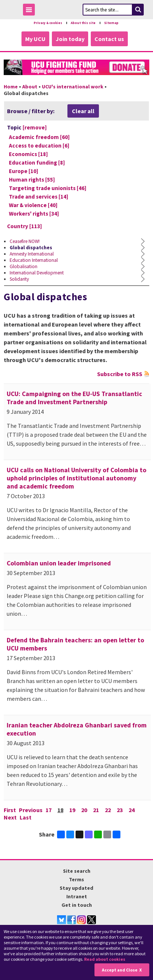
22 (108, 810)
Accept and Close (120, 970)
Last (26, 817)
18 (60, 810)
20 (84, 810)
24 (132, 810)
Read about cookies (105, 959)
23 (120, 810)
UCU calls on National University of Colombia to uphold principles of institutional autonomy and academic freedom (76, 478)
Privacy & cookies (48, 23)
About (30, 87)
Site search (77, 871)
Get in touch (77, 905)
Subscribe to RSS (120, 374)
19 (72, 810)
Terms (76, 879)
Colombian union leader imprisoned (59, 563)
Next (10, 817)
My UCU (35, 39)
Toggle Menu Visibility (31, 11)
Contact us (109, 39)
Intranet (77, 896)
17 (49, 810)
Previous (31, 810)
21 (96, 810)
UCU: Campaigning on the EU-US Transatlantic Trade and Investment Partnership (74, 398)
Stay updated (76, 888)
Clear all (83, 111)
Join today (70, 39)
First (10, 810)
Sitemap (111, 23)
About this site (83, 23)
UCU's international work (73, 87)
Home (11, 87)
